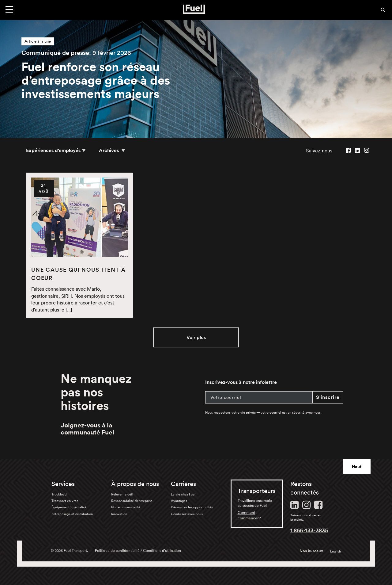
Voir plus (196, 337)
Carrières (183, 484)
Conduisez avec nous (187, 514)
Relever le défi (122, 494)
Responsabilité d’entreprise (132, 501)
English (335, 551)
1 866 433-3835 (309, 530)
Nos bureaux (311, 551)
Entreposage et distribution (72, 514)
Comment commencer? (249, 515)
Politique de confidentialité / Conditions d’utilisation (138, 551)
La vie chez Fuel (183, 494)
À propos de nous (135, 484)
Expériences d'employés (53, 150)
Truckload (59, 494)
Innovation (119, 514)
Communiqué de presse (55, 53)
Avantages (179, 501)
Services (63, 484)
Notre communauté (126, 507)
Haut (357, 467)
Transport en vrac (65, 501)
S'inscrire (328, 397)
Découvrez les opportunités (192, 507)
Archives (109, 150)
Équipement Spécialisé (69, 507)
